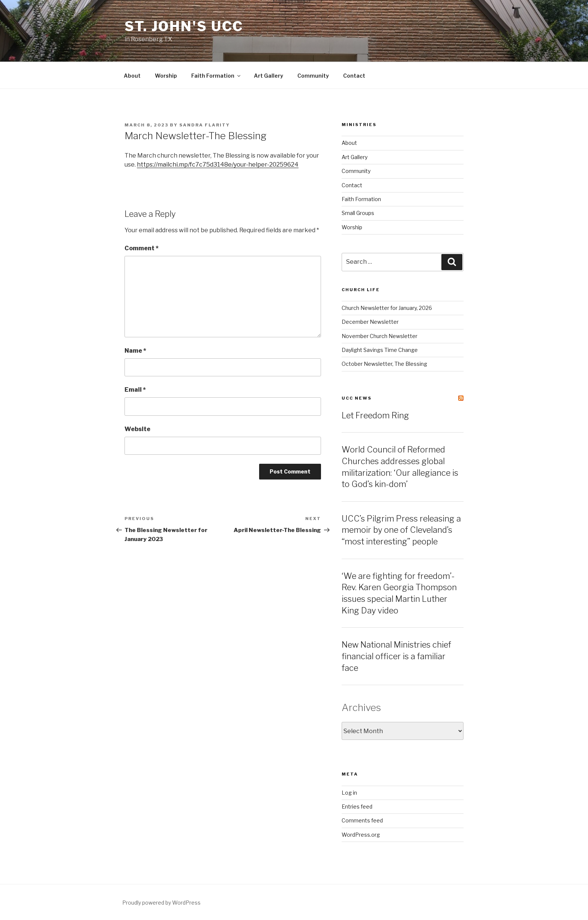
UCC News (357, 398)
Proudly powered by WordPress (161, 903)
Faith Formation (216, 76)
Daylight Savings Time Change (380, 350)
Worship (166, 76)
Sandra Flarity (205, 125)
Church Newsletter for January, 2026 (387, 308)
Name (135, 351)
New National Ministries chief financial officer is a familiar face (396, 656)
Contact (354, 76)
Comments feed (362, 820)
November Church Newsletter (379, 336)
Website (137, 429)
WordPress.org (361, 835)
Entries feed (357, 807)
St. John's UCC (184, 26)
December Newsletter (370, 322)
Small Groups (358, 213)
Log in (349, 793)
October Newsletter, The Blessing (384, 364)
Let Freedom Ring (375, 415)
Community (313, 76)
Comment (142, 248)
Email (135, 390)
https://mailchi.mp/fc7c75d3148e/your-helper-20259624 (218, 165)
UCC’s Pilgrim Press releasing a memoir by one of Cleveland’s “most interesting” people (401, 530)
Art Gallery (268, 76)
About (132, 76)
